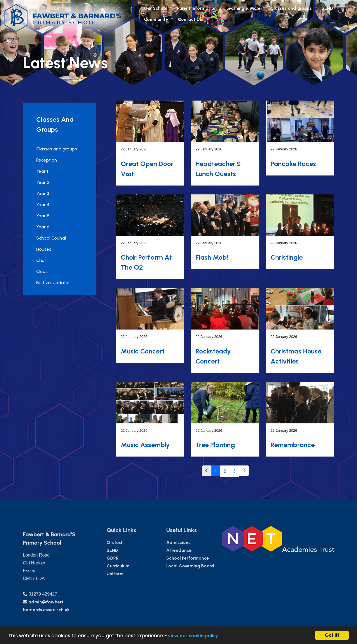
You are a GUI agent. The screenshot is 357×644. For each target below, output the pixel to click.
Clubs (41, 271)
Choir (41, 260)
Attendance (195, 550)
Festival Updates (53, 283)
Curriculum (134, 566)
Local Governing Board (207, 566)
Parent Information (197, 8)
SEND (327, 8)
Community (156, 19)
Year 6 (42, 227)
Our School (156, 8)
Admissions (195, 542)
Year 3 (42, 193)
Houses (43, 249)
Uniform (132, 574)
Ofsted (131, 542)
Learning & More (243, 8)
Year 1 (41, 171)
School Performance (204, 558)
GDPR (129, 558)
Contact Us (190, 19)
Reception (46, 160)
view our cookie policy (193, 636)
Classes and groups (291, 8)
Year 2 (42, 182)
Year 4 (42, 205)
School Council (50, 238)
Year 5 (42, 216)
